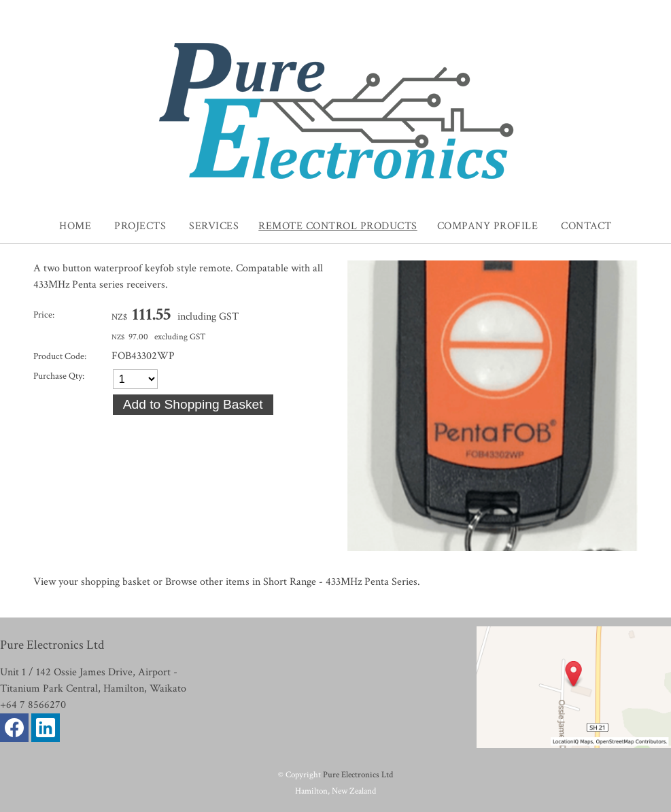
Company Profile (488, 226)
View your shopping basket (92, 582)
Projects (140, 226)
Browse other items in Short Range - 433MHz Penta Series (291, 582)
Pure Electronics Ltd (358, 775)
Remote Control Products (338, 226)
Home (75, 226)
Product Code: (60, 356)
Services (214, 226)
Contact (586, 226)
